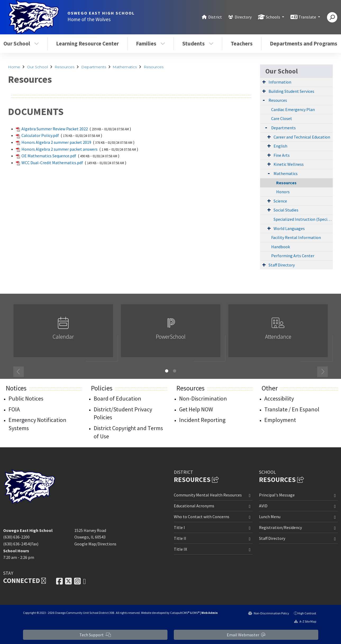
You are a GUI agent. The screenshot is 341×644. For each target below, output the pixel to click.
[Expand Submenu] (264, 82)
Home (14, 67)
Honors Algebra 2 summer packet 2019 (56, 142)
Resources (64, 67)
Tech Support (95, 635)
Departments (94, 67)
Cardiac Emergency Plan (293, 109)
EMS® (196, 613)
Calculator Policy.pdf (40, 135)
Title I (179, 527)
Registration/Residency (280, 527)
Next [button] (322, 372)
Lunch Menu (270, 517)
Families (151, 43)
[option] (63, 333)
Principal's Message (277, 495)
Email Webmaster (246, 635)
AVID (263, 506)
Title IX (180, 549)
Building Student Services (291, 91)
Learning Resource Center (87, 43)
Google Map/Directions (95, 544)
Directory (243, 17)
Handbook (281, 247)
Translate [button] (308, 17)
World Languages (289, 228)
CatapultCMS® (180, 613)
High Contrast (307, 613)
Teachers (242, 43)
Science (280, 201)
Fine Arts (282, 155)
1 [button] (167, 371)
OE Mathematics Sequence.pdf (49, 156)
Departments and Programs (304, 43)
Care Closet (282, 118)
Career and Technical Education (302, 137)
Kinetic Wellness (289, 164)
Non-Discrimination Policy (269, 613)
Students (198, 43)
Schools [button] (273, 17)
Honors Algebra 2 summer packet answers (60, 149)
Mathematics (125, 67)
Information (280, 82)
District (215, 17)
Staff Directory (282, 265)
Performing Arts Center (293, 256)
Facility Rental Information (296, 237)
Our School (37, 67)
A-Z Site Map (305, 621)
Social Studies (286, 210)
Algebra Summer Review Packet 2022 (55, 129)
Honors (283, 192)
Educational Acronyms (194, 506)
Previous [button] (19, 372)
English (280, 146)
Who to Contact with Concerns (202, 517)
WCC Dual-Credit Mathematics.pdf (52, 163)
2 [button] (175, 371)
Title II (180, 538)
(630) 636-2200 (16, 537)
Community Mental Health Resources (208, 495)
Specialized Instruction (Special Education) (303, 219)
